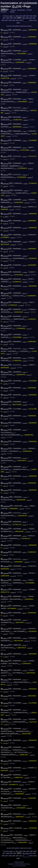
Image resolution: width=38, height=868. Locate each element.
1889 (11, 18)
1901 (21, 20)
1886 (35, 16)
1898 (10, 20)
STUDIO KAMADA (19, 862)
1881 (17, 16)
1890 (15, 18)
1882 (21, 16)
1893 (27, 18)
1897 (6, 20)
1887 (4, 18)
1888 (8, 18)
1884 (28, 16)
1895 (34, 18)
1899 (14, 20)
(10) (6, 30)
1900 (17, 20)
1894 (30, 18)
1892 (23, 18)
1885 (31, 16)
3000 (31, 20)
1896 (3, 20)
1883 (24, 16)
